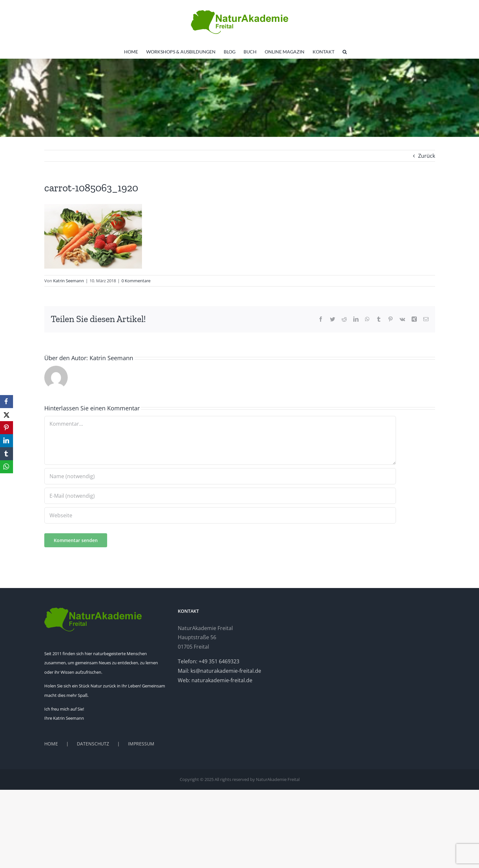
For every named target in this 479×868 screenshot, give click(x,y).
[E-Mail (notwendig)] (220, 496)
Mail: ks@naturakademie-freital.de (219, 671)
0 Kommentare (136, 281)
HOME (51, 744)
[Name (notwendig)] (220, 476)
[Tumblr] (7, 454)
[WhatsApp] (7, 467)
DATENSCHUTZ (93, 744)
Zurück (427, 156)
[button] (345, 52)
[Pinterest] (7, 428)
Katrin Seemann (69, 281)
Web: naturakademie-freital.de (215, 680)
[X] (7, 415)
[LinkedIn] (7, 441)
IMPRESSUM (141, 744)
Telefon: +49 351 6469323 (209, 661)
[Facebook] (7, 402)
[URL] (220, 515)
